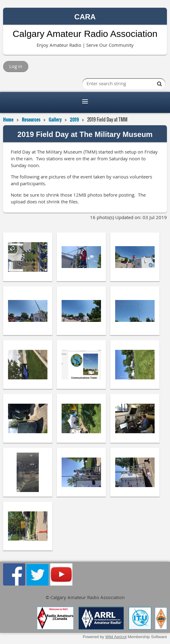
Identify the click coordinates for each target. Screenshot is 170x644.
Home (8, 119)
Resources (31, 119)
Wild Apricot (116, 637)
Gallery (55, 119)
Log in (16, 66)
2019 (74, 119)
